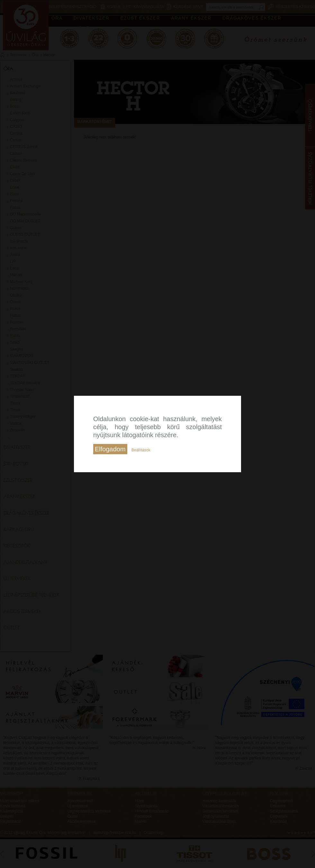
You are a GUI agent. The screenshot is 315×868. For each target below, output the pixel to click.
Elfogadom (110, 449)
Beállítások (141, 450)
